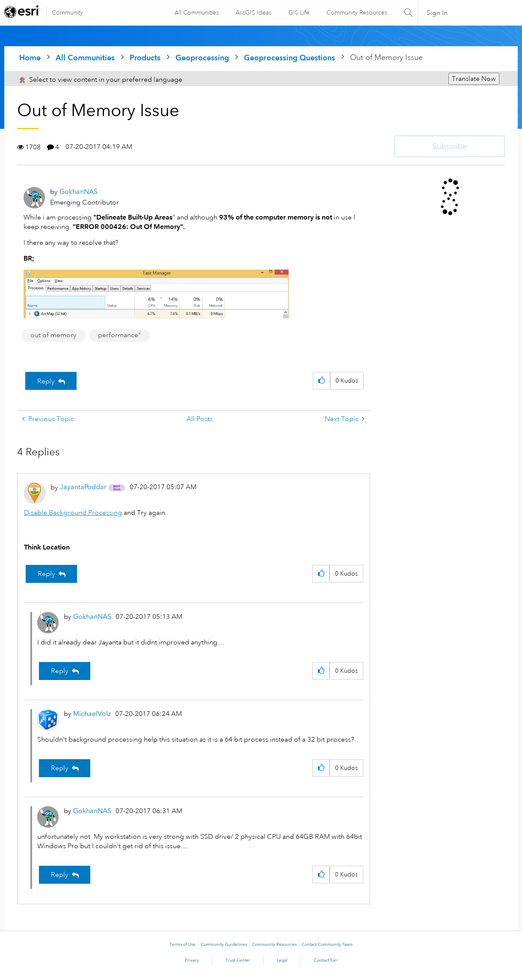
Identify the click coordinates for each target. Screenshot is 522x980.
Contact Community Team (327, 944)
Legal (282, 960)
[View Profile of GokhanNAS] (79, 192)
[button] (322, 381)
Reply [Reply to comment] (46, 574)
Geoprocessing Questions (289, 58)
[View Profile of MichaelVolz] (92, 714)
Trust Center (238, 960)
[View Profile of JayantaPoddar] (83, 487)
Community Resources (356, 12)
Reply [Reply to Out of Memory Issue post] (46, 381)
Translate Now (474, 79)
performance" (119, 335)
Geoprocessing (202, 58)
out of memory (53, 335)
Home (30, 58)
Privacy (192, 960)
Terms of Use (182, 944)
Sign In (437, 13)
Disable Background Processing (73, 513)
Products (145, 58)
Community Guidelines (224, 944)
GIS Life (298, 12)
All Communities (196, 12)
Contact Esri (326, 960)
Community (67, 12)
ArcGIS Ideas (253, 12)
